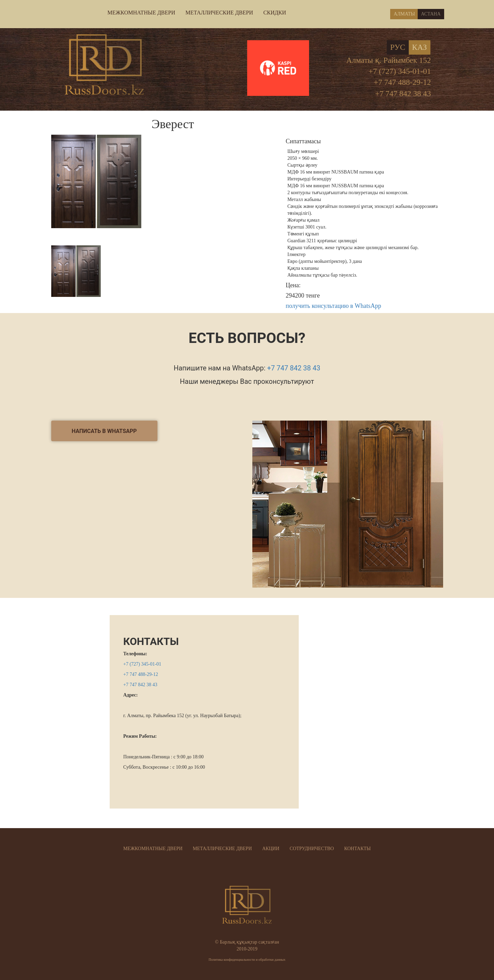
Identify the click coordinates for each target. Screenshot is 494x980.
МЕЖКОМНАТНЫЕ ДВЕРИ (141, 13)
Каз (420, 47)
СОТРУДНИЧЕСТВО (312, 849)
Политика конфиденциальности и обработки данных (247, 960)
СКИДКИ (275, 13)
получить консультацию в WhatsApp (333, 306)
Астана (431, 14)
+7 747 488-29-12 (402, 82)
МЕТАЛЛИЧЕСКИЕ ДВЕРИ (219, 13)
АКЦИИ (271, 849)
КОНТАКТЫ (151, 641)
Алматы (404, 14)
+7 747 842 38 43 (403, 94)
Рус (398, 47)
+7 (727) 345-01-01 (400, 71)
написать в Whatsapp (104, 431)
